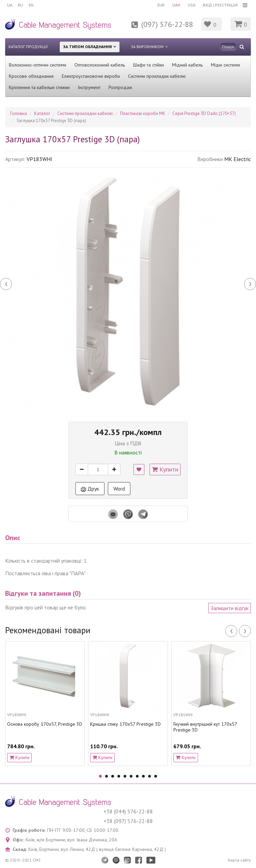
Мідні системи (225, 65)
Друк (90, 489)
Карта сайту (239, 860)
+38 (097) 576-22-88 (128, 821)
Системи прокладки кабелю (157, 76)
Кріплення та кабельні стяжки (39, 87)
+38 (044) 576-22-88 (128, 811)
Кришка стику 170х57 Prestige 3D (125, 724)
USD (190, 5)
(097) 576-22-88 (167, 24)
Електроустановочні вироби (91, 76)
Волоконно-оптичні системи (38, 65)
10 (156, 776)
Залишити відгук (230, 608)
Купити (165, 469)
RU (22, 5)
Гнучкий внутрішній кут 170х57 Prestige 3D (205, 727)
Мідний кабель (187, 65)
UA (10, 5)
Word (119, 489)
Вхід (207, 5)
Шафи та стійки (148, 65)
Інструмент (89, 87)
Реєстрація (226, 5)
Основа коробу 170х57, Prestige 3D (45, 724)
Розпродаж (120, 87)
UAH (174, 5)
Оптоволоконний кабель (100, 65)
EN (33, 5)
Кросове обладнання (31, 76)
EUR (157, 5)
